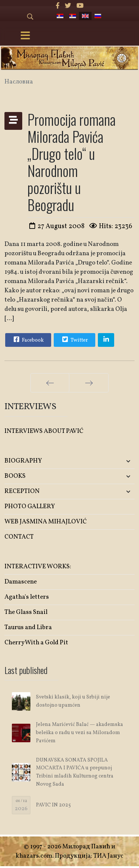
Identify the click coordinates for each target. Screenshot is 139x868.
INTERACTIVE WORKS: (38, 567)
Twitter (74, 339)
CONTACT (19, 537)
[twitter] (68, 6)
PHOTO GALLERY (30, 507)
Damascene (21, 582)
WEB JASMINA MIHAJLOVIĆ (46, 522)
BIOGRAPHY (23, 461)
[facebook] (58, 6)
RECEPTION (22, 491)
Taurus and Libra (28, 627)
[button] (113, 461)
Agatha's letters (27, 597)
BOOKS (15, 476)
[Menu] (25, 36)
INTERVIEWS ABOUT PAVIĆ (44, 431)
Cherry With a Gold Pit (36, 643)
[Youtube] (80, 6)
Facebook (28, 339)
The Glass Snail (26, 612)
